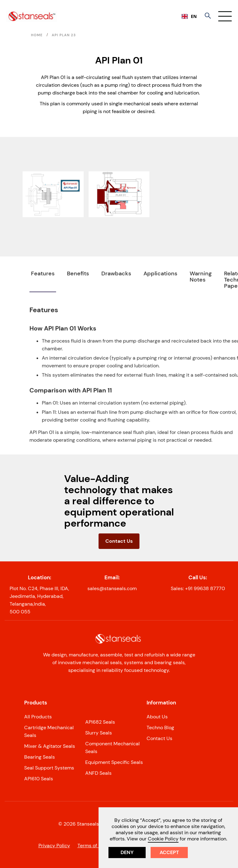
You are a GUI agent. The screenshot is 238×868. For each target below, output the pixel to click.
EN (189, 16)
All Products (38, 717)
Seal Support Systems (49, 768)
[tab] (43, 295)
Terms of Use (92, 846)
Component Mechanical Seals (112, 747)
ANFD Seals (98, 773)
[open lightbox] (53, 194)
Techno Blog (160, 728)
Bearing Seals (40, 757)
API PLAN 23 (64, 35)
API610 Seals (39, 779)
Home (37, 35)
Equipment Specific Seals (114, 762)
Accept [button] (169, 852)
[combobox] (189, 16)
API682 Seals (100, 722)
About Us (157, 717)
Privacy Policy (54, 846)
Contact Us (119, 541)
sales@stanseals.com (112, 588)
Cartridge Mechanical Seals (49, 731)
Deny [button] (127, 852)
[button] (225, 16)
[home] (32, 16)
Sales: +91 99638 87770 (198, 588)
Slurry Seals (99, 733)
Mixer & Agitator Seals (50, 746)
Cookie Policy (163, 839)
